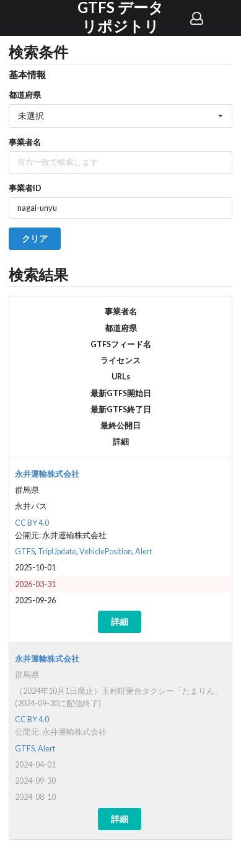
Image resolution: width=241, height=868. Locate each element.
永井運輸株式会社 (47, 474)
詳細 (120, 622)
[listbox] (120, 116)
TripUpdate (57, 551)
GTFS (25, 551)
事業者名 (25, 142)
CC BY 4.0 (32, 523)
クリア (35, 238)
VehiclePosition (106, 551)
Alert (144, 551)
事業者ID (25, 188)
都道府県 (25, 95)
